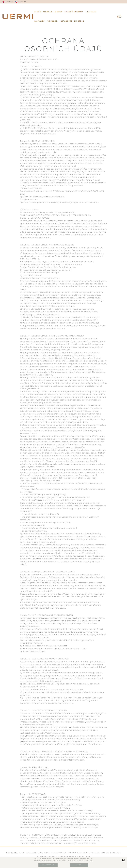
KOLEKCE (48, 12)
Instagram (66, 21)
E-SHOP (59, 12)
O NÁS (38, 12)
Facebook (52, 21)
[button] (124, 860)
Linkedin (79, 21)
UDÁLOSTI (92, 12)
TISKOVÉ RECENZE (75, 12)
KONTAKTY (39, 21)
